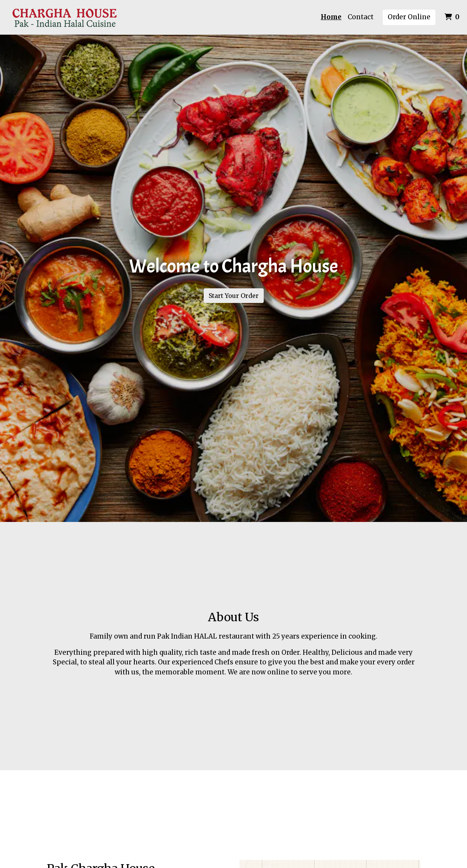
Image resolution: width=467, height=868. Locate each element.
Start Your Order (234, 296)
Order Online (409, 17)
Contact (361, 17)
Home (331, 17)
